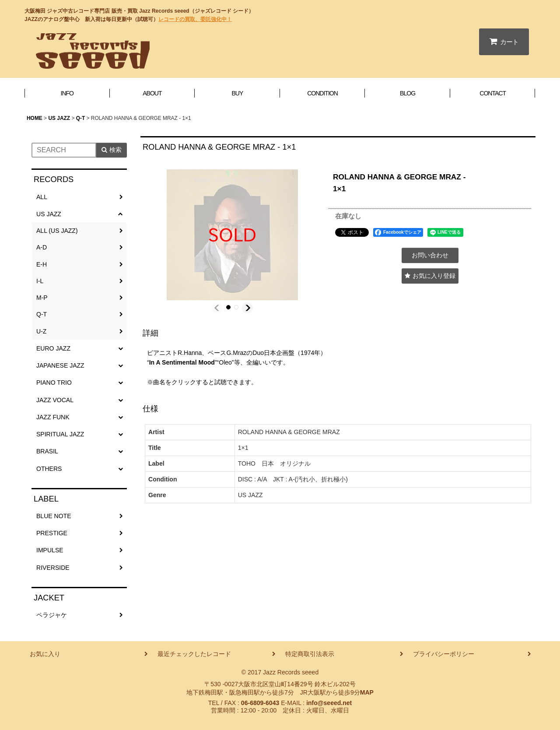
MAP (367, 692)
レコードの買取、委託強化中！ (195, 19)
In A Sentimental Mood (182, 362)
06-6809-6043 (260, 703)
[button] (217, 308)
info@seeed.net (329, 703)
